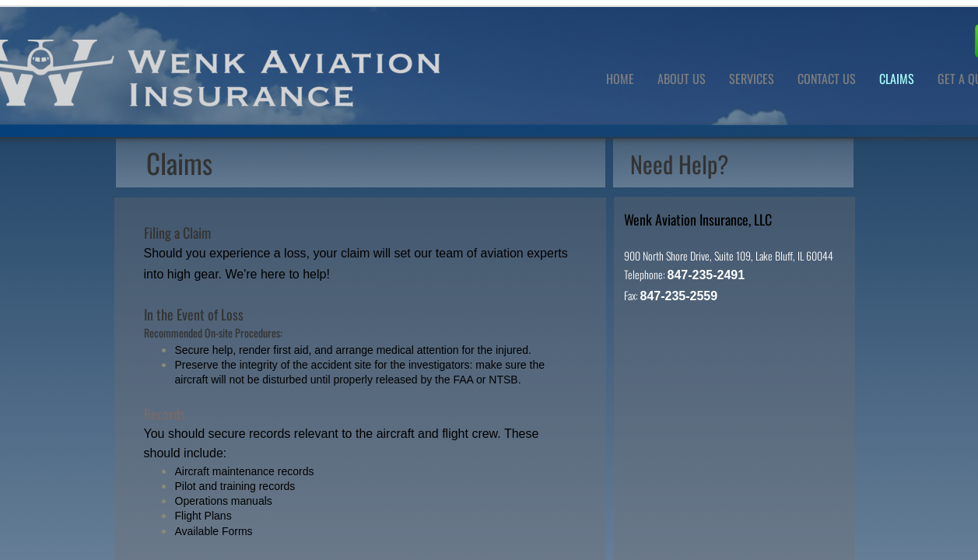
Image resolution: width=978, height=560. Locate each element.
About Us (682, 79)
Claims (897, 79)
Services (752, 79)
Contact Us (827, 79)
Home (620, 79)
